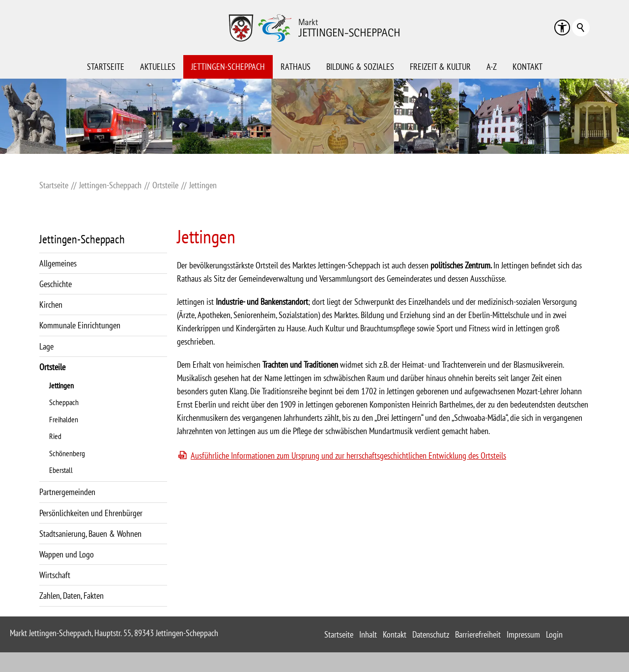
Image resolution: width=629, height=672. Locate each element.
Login (554, 634)
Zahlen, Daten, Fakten (71, 596)
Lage (46, 346)
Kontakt (528, 67)
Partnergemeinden (67, 492)
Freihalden (64, 419)
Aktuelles (158, 67)
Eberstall (61, 470)
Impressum (523, 634)
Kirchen (51, 305)
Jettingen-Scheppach (228, 67)
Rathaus (296, 67)
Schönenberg (67, 453)
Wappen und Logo (67, 554)
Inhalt (368, 634)
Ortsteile (52, 367)
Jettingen (61, 385)
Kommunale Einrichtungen (80, 325)
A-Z (492, 67)
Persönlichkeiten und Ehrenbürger (91, 513)
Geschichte (56, 284)
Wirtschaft (55, 575)
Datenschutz (431, 634)
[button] (562, 28)
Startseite (106, 67)
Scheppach (64, 402)
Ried (55, 436)
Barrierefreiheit (478, 634)
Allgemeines (58, 263)
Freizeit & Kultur (440, 67)
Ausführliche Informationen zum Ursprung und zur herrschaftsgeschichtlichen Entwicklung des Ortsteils (348, 455)
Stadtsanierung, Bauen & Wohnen (90, 534)
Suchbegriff (581, 28)
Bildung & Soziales (360, 67)
